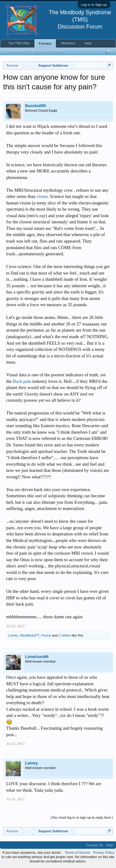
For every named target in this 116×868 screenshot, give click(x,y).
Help (88, 43)
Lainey (13, 635)
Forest (46, 635)
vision (42, 196)
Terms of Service (78, 852)
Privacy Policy (104, 852)
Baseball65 (36, 106)
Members (68, 43)
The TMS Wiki (19, 43)
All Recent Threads (47, 51)
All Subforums (16, 51)
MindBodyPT (30, 635)
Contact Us (94, 845)
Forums (45, 43)
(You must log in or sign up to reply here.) (82, 817)
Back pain (22, 381)
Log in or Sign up (94, 5)
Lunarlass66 (37, 657)
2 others (65, 635)
